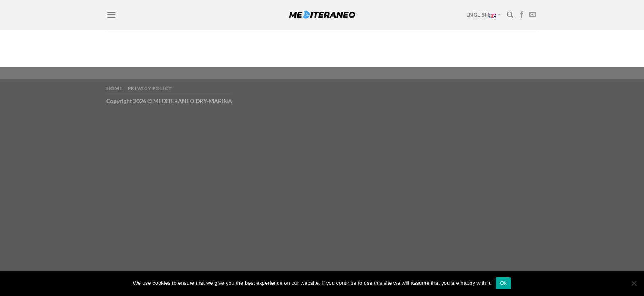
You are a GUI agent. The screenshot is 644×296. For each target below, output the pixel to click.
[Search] (510, 15)
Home (114, 88)
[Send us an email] (532, 15)
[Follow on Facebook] (522, 15)
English (484, 15)
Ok (503, 283)
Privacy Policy (150, 88)
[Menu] (111, 15)
